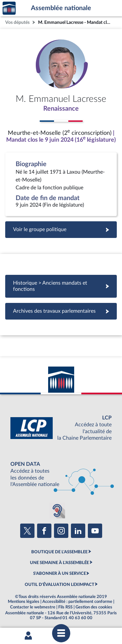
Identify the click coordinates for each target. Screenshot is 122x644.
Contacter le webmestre (33, 607)
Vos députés (17, 22)
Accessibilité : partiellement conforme (77, 602)
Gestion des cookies (94, 607)
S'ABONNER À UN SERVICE (60, 573)
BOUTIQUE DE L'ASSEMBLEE (59, 552)
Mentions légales (24, 602)
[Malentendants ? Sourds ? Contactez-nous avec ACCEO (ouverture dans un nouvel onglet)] (57, 510)
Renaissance (61, 109)
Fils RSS (65, 607)
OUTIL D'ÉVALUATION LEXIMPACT (60, 585)
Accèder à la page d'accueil (9, 8)
